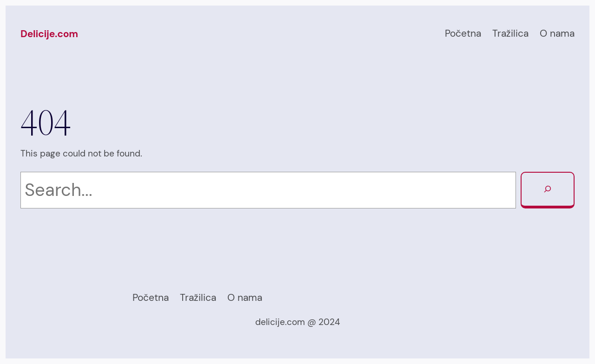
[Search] (548, 190)
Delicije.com (49, 34)
